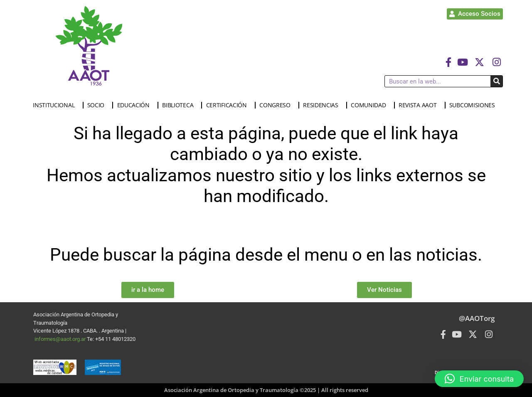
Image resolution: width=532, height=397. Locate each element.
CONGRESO (277, 105)
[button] (479, 379)
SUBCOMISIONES (474, 105)
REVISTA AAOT (420, 105)
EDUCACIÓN (135, 105)
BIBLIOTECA (180, 105)
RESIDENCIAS (323, 105)
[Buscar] (496, 81)
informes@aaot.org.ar (61, 339)
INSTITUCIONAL (56, 105)
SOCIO (98, 105)
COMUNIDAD (370, 105)
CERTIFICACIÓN (229, 105)
